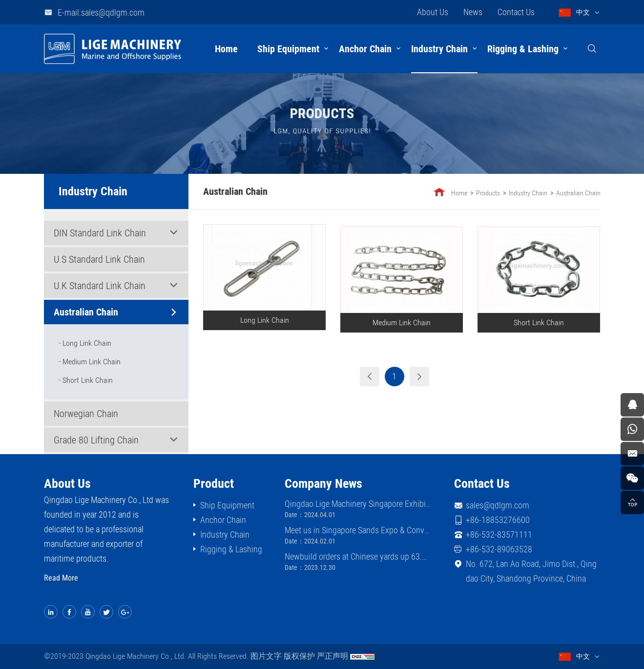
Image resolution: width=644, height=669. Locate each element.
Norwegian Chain (86, 414)
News (473, 12)
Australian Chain (86, 312)
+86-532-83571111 (499, 534)
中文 (583, 12)
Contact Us (516, 12)
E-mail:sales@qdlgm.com (101, 12)
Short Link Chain (88, 380)
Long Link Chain (87, 343)
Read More (61, 578)
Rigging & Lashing (523, 49)
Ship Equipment (288, 49)
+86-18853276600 (498, 520)
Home (226, 49)
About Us (433, 12)
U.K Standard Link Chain (100, 286)
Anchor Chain (365, 49)
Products (489, 193)
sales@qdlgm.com (498, 505)
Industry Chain (439, 49)
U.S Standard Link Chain (99, 259)
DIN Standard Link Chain (100, 233)
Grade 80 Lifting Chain (96, 440)
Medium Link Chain (92, 362)
